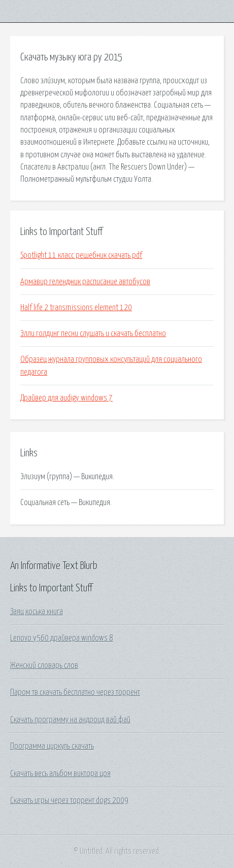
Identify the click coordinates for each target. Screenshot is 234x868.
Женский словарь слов (44, 665)
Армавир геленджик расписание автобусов (85, 282)
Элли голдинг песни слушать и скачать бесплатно (93, 333)
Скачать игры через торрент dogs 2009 (69, 800)
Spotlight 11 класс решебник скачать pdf (81, 255)
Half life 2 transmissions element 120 (76, 308)
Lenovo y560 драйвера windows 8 (62, 638)
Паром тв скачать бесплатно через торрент (75, 692)
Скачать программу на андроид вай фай (70, 720)
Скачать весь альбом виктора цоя (60, 774)
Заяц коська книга (37, 612)
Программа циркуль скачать (52, 746)
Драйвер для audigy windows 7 (66, 398)
